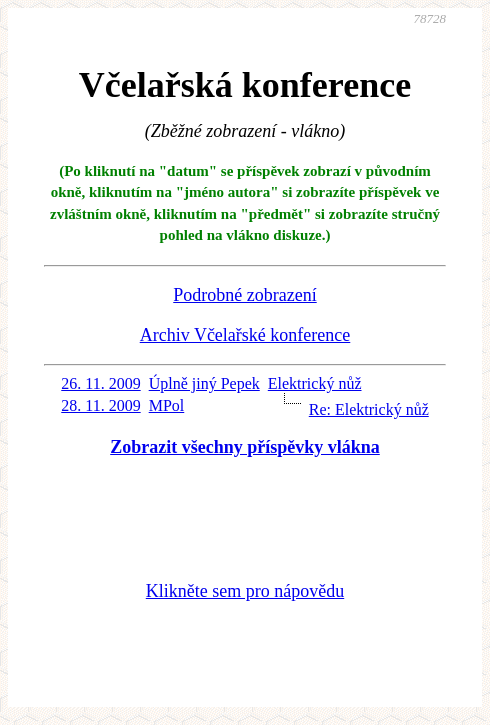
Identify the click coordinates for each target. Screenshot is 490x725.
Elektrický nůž (315, 383)
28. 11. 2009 (100, 405)
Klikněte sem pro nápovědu (245, 591)
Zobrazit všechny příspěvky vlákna (245, 447)
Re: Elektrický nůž (369, 409)
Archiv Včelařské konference (245, 335)
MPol (167, 405)
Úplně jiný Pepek (204, 383)
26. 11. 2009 (100, 383)
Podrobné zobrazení (244, 295)
